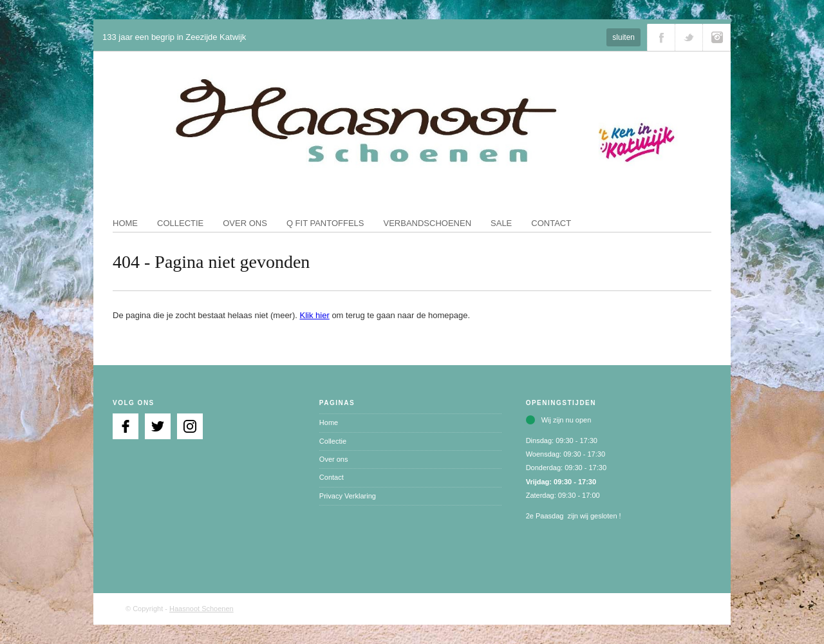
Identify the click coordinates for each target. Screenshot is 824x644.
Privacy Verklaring (348, 496)
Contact (551, 223)
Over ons (245, 223)
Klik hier (315, 315)
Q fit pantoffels (325, 223)
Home (125, 223)
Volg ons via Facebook (661, 37)
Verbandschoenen (428, 223)
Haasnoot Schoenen (201, 609)
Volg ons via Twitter (689, 37)
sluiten (623, 37)
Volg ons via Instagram (716, 37)
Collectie (180, 223)
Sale (501, 223)
